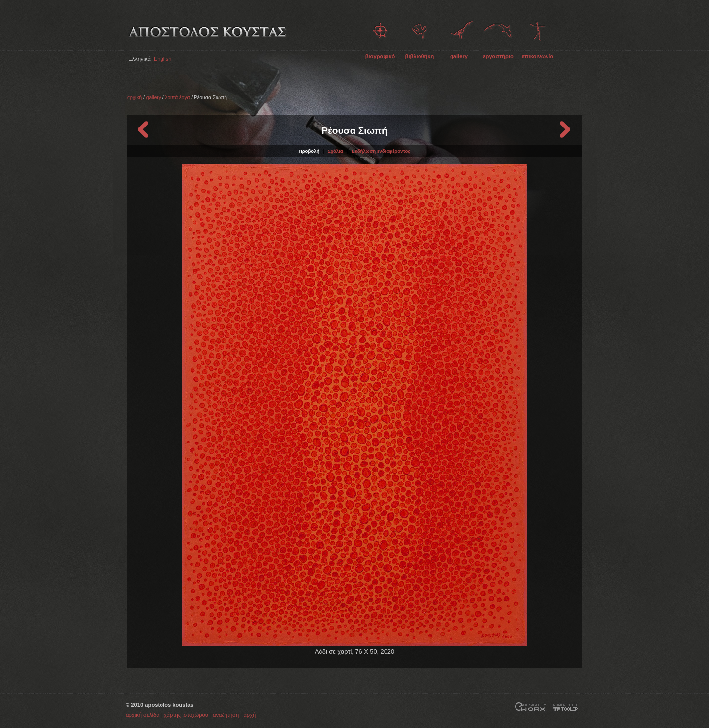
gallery (459, 56)
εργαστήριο (498, 56)
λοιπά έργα (177, 98)
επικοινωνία (538, 56)
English (163, 59)
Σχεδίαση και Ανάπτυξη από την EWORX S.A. (531, 708)
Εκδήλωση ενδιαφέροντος (381, 151)
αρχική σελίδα (143, 715)
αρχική (134, 98)
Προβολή (309, 151)
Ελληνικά (140, 59)
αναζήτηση (226, 715)
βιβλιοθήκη (420, 56)
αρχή (249, 715)
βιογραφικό (380, 56)
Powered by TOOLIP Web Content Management (567, 708)
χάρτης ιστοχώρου (186, 715)
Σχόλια (336, 151)
